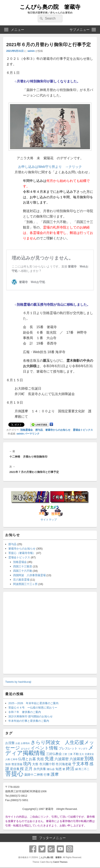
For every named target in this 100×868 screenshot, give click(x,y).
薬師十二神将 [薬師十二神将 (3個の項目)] (34, 775)
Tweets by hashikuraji (18, 682)
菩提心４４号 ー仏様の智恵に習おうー (33, 708)
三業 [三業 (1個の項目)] (70, 754)
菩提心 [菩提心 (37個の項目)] (14, 773)
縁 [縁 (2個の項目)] (77, 769)
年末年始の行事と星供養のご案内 (29, 721)
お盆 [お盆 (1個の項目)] (18, 743)
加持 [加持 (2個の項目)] (8, 764)
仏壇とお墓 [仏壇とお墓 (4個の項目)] (27, 759)
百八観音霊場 (21, 580)
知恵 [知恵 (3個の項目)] (59, 769)
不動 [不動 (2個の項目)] (76, 754)
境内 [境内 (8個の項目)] (27, 764)
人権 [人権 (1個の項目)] (8, 759)
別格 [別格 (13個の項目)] (89, 758)
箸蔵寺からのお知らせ (58, 430)
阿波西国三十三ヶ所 (25, 584)
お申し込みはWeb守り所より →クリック (50, 167)
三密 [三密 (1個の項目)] (65, 754)
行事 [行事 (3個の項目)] (47, 775)
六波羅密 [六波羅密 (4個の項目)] (62, 759)
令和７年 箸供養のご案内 (25, 712)
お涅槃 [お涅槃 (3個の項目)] (10, 743)
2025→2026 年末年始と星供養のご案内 (33, 703)
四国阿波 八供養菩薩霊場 (29, 575)
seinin (31, 51)
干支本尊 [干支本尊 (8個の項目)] (80, 764)
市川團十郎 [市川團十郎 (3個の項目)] (47, 764)
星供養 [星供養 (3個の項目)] (15, 769)
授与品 (39, 430)
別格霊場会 (27, 430)
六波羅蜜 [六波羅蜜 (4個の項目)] (77, 759)
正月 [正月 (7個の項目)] (29, 769)
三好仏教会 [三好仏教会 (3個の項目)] (54, 754)
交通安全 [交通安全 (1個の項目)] (89, 754)
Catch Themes (60, 862)
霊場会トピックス (83, 430)
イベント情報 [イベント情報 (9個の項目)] (44, 748)
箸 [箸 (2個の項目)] (64, 769)
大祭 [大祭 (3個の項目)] (35, 764)
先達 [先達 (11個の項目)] (49, 759)
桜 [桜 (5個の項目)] (22, 769)
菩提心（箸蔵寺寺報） (22, 553)
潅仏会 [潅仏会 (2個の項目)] (51, 769)
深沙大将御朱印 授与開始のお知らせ (30, 716)
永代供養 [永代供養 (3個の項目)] (40, 769)
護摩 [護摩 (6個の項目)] (55, 774)
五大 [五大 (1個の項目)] (82, 754)
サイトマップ (49, 520)
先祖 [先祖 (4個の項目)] (40, 759)
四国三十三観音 (23, 566)
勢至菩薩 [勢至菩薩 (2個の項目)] (17, 764)
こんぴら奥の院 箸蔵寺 (50, 7)
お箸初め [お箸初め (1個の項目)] (25, 743)
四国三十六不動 (23, 571)
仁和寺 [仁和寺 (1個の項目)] (14, 759)
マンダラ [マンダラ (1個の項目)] (83, 749)
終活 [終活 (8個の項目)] (70, 769)
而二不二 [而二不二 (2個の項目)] (84, 769)
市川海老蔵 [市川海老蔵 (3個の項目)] (63, 764)
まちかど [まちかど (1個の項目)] (25, 749)
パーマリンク (32, 434)
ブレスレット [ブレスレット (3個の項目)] (68, 748)
